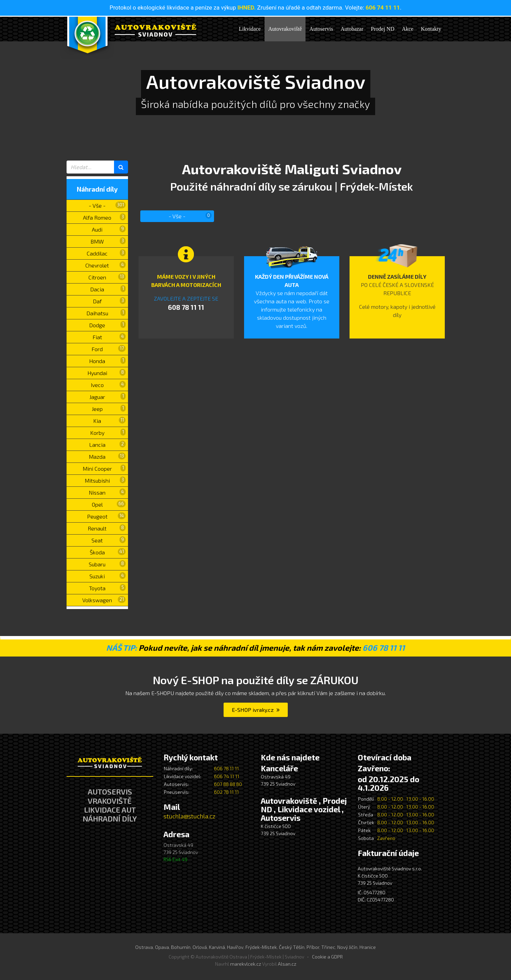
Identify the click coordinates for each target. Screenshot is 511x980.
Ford (109, 349)
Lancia (107, 444)
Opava (162, 947)
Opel (109, 504)
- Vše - (107, 205)
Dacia (108, 289)
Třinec (328, 947)
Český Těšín (292, 947)
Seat (109, 540)
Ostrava (144, 947)
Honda (107, 361)
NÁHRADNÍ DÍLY (110, 818)
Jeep (109, 408)
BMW (108, 241)
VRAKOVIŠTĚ (110, 801)
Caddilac (106, 253)
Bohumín (181, 947)
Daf (109, 301)
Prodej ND (382, 29)
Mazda (107, 456)
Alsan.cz (287, 964)
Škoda (108, 552)
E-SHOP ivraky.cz (256, 710)
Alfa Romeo (104, 217)
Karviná (217, 947)
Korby (108, 432)
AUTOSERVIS (110, 791)
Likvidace (250, 29)
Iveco (108, 384)
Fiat (109, 337)
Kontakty (431, 29)
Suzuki (108, 576)
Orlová (200, 947)
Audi (109, 229)
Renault (107, 528)
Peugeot (106, 516)
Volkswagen (104, 600)
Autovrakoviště (285, 29)
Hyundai (107, 372)
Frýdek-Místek (261, 947)
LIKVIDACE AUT (110, 810)
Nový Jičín (347, 947)
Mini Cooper (104, 468)
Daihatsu (106, 313)
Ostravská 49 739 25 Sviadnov (181, 852)
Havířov (235, 947)
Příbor (313, 947)
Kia (109, 420)
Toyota (107, 588)
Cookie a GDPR (327, 957)
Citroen (107, 277)
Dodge (107, 325)
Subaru (107, 564)
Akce (408, 29)
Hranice (368, 947)
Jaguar (108, 396)
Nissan (107, 492)
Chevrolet (105, 265)
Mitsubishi (105, 480)
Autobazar (352, 29)
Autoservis (321, 29)
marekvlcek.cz (246, 964)
